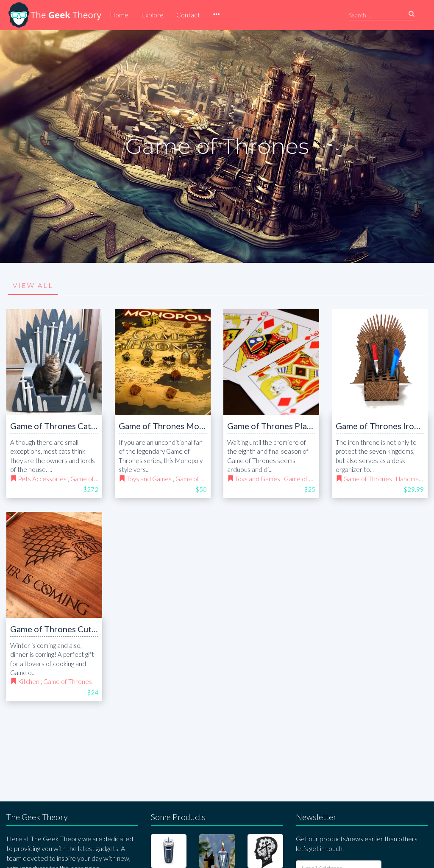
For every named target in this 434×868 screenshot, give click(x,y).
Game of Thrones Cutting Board (71, 629)
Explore (152, 15)
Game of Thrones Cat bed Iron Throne (82, 426)
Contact (188, 15)
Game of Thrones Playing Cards (287, 426)
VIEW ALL (33, 285)
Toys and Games (149, 479)
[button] (216, 15)
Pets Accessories (42, 479)
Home (119, 15)
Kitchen (29, 681)
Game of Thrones (95, 479)
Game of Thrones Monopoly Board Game (196, 426)
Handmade (411, 479)
